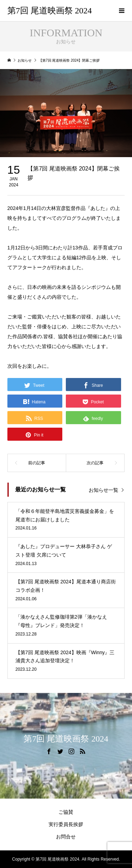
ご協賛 (66, 812)
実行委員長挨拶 (66, 824)
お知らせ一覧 (103, 490)
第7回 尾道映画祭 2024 (50, 11)
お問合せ (66, 837)
